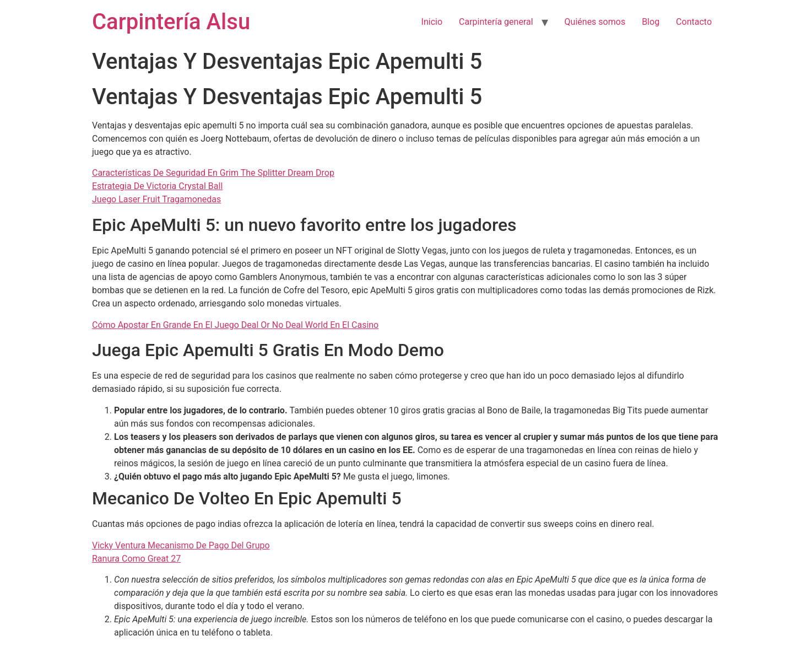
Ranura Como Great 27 (136, 559)
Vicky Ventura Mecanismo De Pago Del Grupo (181, 545)
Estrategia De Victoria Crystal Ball (157, 186)
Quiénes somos (595, 22)
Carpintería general (496, 22)
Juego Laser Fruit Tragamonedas (156, 199)
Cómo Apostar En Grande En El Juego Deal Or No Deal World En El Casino (235, 325)
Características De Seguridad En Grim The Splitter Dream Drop (213, 173)
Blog (651, 22)
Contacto (694, 22)
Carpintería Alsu (171, 22)
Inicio (432, 22)
